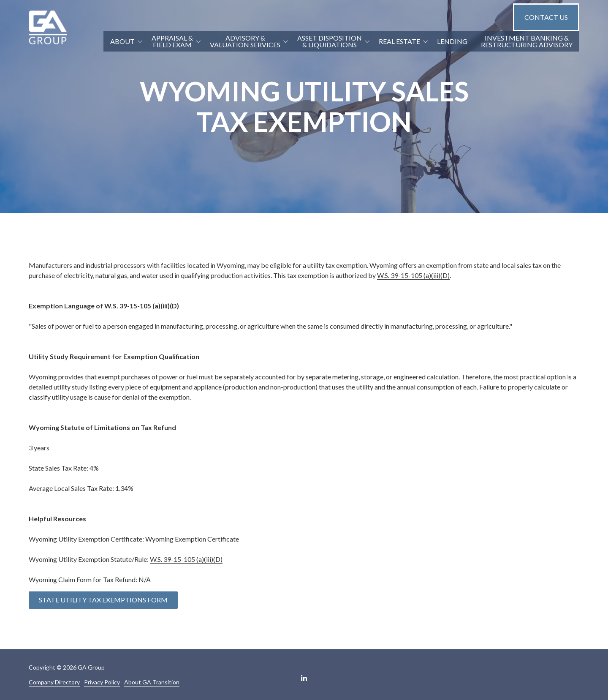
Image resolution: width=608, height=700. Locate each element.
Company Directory (54, 682)
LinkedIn (304, 678)
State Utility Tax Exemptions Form (103, 600)
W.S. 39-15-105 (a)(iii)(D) (413, 275)
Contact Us (546, 17)
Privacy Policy (102, 682)
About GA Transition (152, 682)
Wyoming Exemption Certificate (192, 539)
